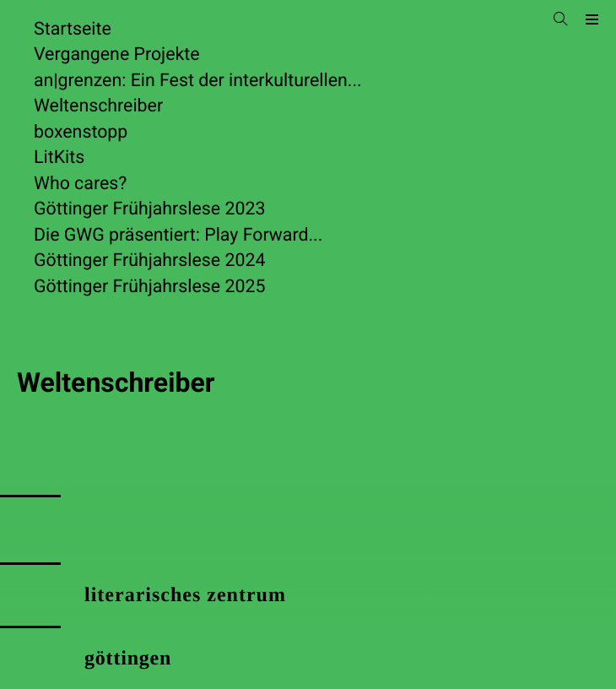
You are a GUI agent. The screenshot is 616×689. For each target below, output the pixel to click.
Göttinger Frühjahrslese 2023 (149, 209)
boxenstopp (81, 132)
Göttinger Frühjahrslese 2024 (149, 260)
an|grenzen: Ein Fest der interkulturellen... (198, 81)
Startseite (73, 29)
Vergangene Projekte (117, 54)
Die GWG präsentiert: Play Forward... (178, 235)
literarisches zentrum (185, 595)
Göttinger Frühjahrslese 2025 (149, 287)
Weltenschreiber (98, 106)
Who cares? (80, 184)
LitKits (59, 157)
